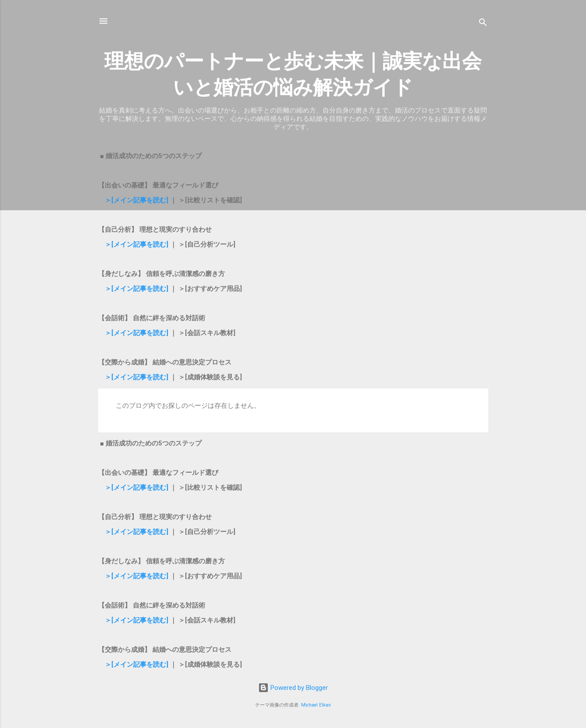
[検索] (483, 24)
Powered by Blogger (293, 688)
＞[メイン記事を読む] (137, 200)
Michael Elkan (316, 705)
